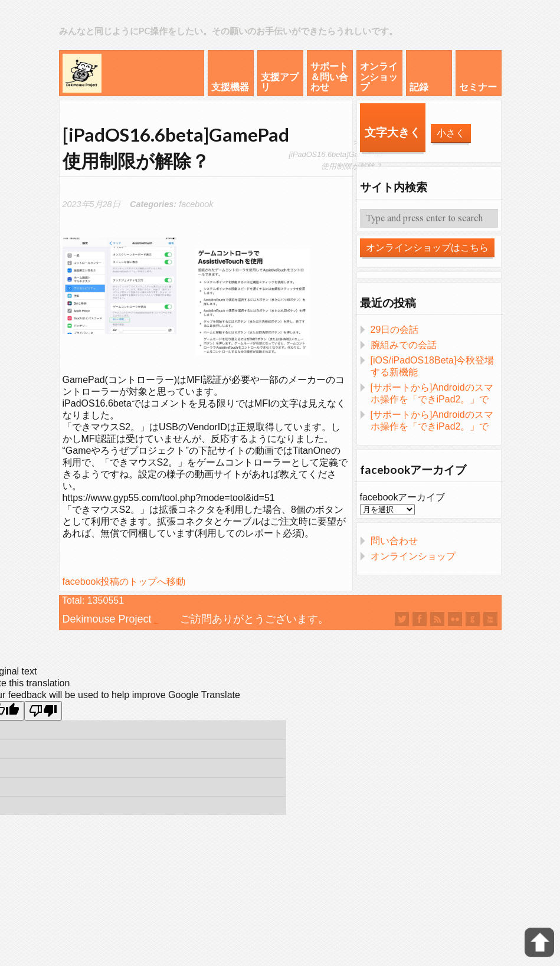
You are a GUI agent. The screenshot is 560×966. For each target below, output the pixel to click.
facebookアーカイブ (403, 497)
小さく (451, 133)
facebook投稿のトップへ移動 (124, 582)
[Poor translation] (43, 711)
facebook (196, 204)
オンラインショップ (413, 556)
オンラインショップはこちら (427, 248)
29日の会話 (395, 330)
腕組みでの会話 (404, 345)
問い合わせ (394, 541)
